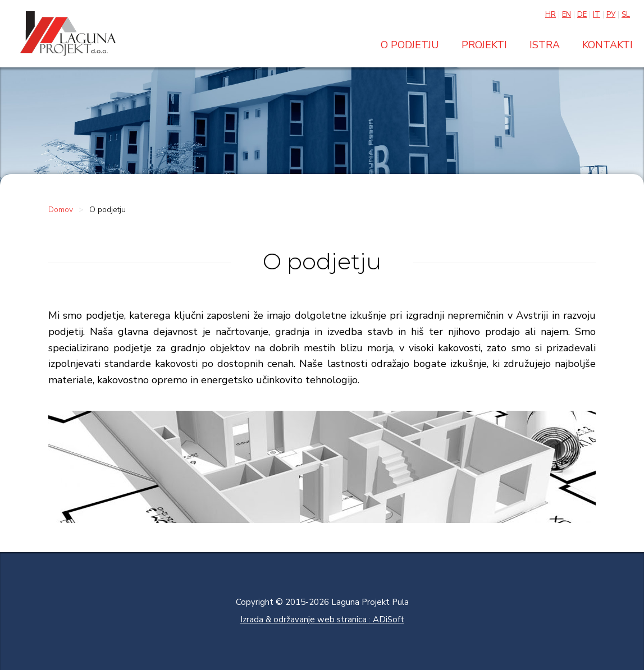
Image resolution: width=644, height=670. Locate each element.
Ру (611, 15)
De (582, 15)
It (597, 15)
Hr (551, 15)
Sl (626, 15)
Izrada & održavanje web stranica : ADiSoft (322, 619)
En (567, 15)
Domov (61, 210)
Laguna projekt (68, 34)
